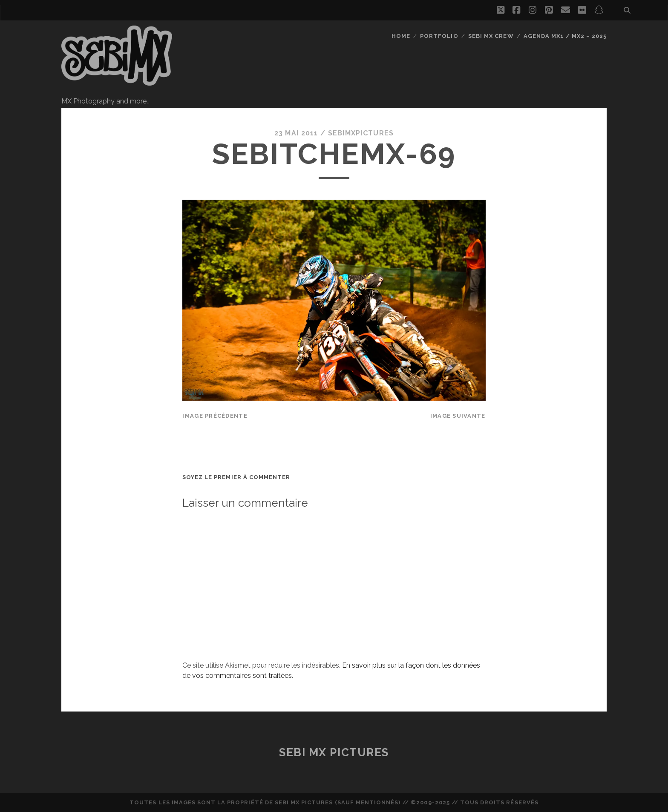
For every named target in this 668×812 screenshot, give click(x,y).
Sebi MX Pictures (334, 752)
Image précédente (215, 416)
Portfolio (439, 36)
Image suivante (458, 416)
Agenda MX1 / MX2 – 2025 (565, 36)
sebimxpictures (361, 133)
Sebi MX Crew (491, 36)
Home (401, 36)
